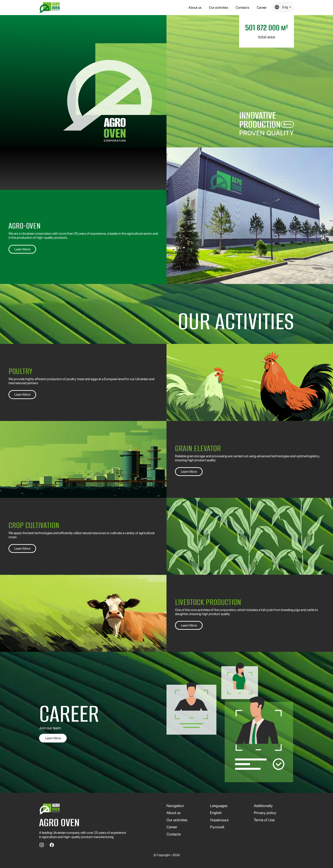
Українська (219, 820)
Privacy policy (265, 813)
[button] (283, 7)
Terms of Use (264, 820)
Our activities (219, 8)
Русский (217, 827)
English (216, 813)
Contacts (242, 8)
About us (195, 8)
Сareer (262, 8)
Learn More (22, 249)
